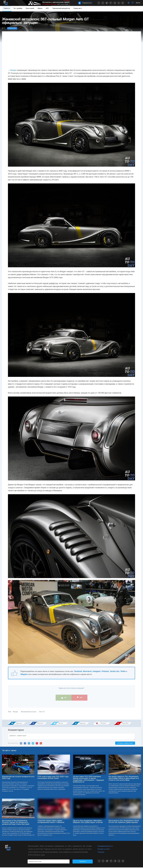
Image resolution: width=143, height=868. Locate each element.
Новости (7, 8)
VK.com (21, 744)
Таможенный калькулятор (61, 8)
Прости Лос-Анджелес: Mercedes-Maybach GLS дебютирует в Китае (88, 822)
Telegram (24, 674)
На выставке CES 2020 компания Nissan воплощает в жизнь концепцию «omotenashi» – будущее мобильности (88, 780)
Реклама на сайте (104, 850)
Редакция (101, 853)
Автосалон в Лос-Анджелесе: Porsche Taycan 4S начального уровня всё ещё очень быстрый (16, 823)
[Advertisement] (71, 52)
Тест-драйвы (18, 8)
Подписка (83, 862)
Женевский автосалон (29, 712)
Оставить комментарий (125, 744)
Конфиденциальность (105, 847)
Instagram (96, 671)
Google (41, 744)
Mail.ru (29, 744)
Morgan (14, 70)
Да (64, 698)
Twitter (123, 671)
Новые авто (78, 8)
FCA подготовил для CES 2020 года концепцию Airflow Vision (53, 778)
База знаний (30, 8)
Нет (79, 698)
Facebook (78, 671)
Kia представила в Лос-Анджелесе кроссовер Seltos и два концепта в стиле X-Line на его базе (124, 779)
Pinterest (105, 671)
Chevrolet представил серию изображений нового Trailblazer (51, 822)
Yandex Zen (114, 671)
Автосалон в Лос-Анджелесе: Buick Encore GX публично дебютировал (124, 822)
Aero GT (42, 712)
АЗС (47, 8)
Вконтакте (87, 671)
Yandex (37, 744)
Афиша (40, 8)
